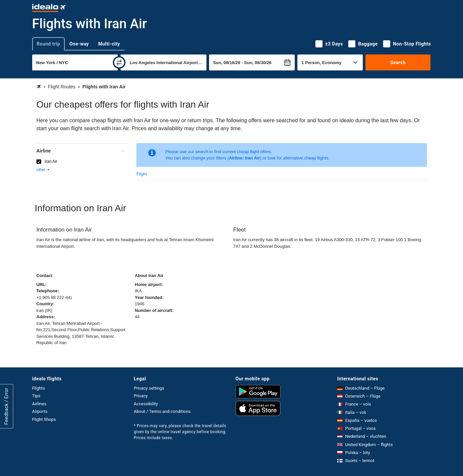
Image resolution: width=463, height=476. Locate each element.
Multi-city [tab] (109, 44)
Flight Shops (44, 419)
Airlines (39, 404)
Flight (142, 174)
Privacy (141, 396)
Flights (39, 388)
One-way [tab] (79, 44)
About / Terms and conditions (162, 411)
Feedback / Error (6, 406)
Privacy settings (149, 388)
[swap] (119, 62)
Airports (40, 411)
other (44, 170)
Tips (36, 396)
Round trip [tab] (48, 44)
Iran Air (51, 161)
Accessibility (146, 404)
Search (398, 62)
